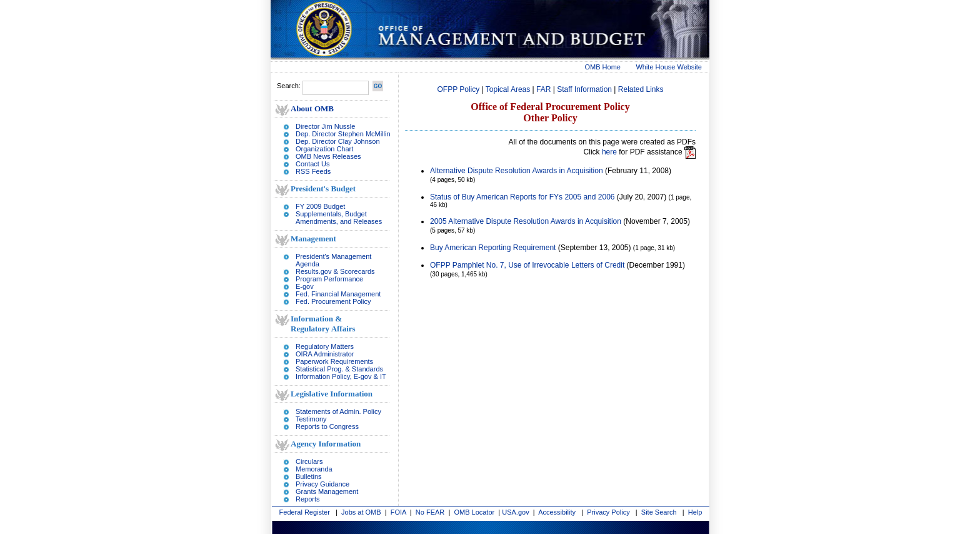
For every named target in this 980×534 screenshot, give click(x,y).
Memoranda (314, 469)
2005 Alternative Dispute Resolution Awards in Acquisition (526, 221)
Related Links (641, 89)
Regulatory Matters (325, 346)
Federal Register (305, 512)
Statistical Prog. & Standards (339, 369)
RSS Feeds (313, 171)
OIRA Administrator (325, 354)
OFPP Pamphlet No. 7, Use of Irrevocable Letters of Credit (527, 265)
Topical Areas (508, 89)
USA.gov (515, 512)
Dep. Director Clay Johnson (338, 141)
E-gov (305, 286)
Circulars (309, 461)
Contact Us (312, 164)
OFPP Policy (458, 89)
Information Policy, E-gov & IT (341, 376)
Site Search (659, 512)
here (609, 152)
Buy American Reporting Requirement (493, 248)
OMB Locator (474, 512)
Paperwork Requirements (334, 361)
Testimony (311, 419)
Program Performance (329, 279)
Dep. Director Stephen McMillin (343, 134)
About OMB (312, 108)
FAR (543, 89)
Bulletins (309, 476)
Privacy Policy (608, 512)
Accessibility (557, 512)
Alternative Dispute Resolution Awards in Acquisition (517, 171)
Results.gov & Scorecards (335, 271)
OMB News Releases (328, 156)
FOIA (398, 512)
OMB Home (603, 67)
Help (695, 512)
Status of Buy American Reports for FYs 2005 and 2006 (522, 197)
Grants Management (327, 491)
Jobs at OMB (361, 512)
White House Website (669, 67)
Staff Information (584, 89)
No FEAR (430, 512)
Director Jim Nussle (325, 126)
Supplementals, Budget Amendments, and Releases (339, 218)
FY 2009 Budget (320, 206)
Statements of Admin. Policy (338, 411)
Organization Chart (324, 149)
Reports (308, 499)
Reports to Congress (327, 426)
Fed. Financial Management (338, 294)
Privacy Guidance (322, 484)
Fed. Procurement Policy (333, 301)
